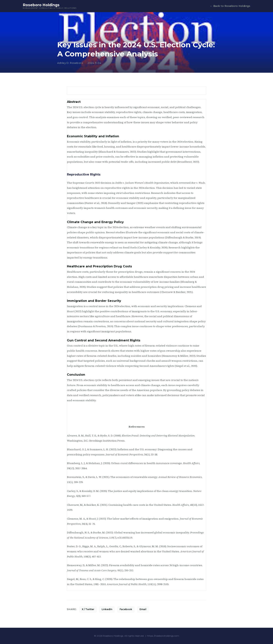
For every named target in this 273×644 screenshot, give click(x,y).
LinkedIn (107, 609)
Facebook (126, 609)
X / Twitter (88, 609)
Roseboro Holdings (50, 6)
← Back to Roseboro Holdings (230, 6)
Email (143, 609)
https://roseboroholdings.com (163, 636)
